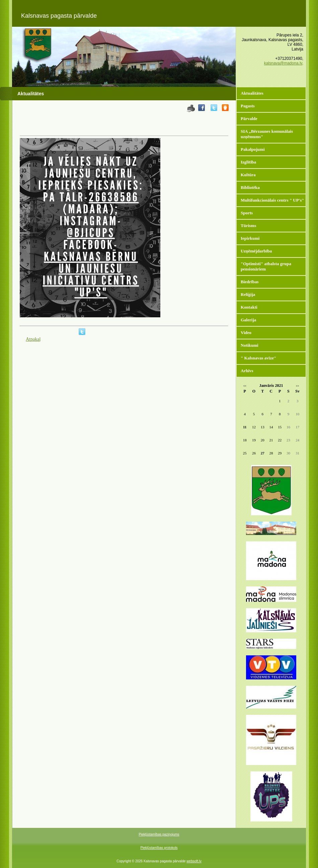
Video (246, 333)
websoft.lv (194, 861)
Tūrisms (248, 226)
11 (245, 427)
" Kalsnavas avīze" (258, 358)
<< (245, 386)
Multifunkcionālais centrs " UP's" (272, 200)
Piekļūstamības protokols (159, 848)
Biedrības (250, 282)
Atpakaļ (33, 339)
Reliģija (248, 294)
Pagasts (248, 106)
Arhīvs (247, 371)
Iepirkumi (250, 238)
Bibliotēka (250, 187)
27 (263, 453)
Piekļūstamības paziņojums (159, 834)
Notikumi (250, 345)
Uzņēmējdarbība (256, 251)
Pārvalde (249, 119)
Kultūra (248, 175)
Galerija (248, 320)
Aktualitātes (252, 93)
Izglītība (248, 162)
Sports (247, 213)
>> (297, 386)
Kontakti (249, 307)
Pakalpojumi (253, 149)
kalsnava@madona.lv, (284, 63)
